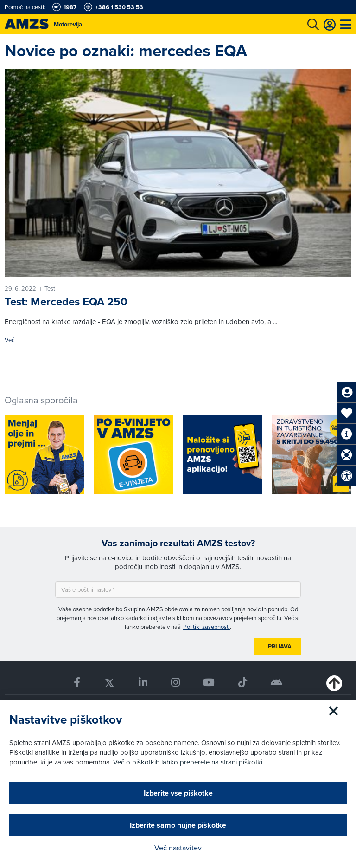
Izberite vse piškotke (178, 793)
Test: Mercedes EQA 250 (66, 301)
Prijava (280, 646)
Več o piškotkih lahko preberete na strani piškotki (188, 762)
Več (10, 340)
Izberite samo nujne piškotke (178, 825)
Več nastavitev (178, 848)
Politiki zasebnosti (207, 627)
